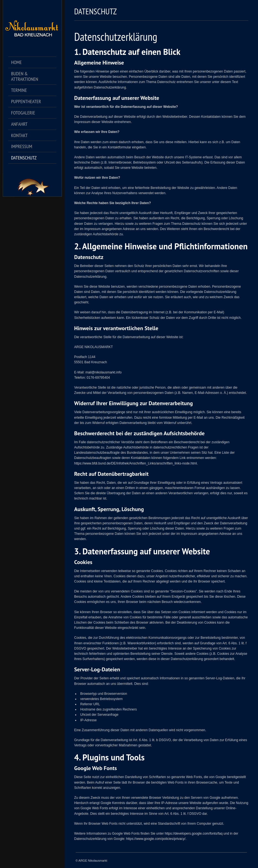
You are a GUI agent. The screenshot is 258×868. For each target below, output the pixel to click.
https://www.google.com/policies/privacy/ (156, 839)
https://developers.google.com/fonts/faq (193, 834)
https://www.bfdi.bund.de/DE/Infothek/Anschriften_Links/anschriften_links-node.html (136, 463)
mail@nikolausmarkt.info (103, 372)
